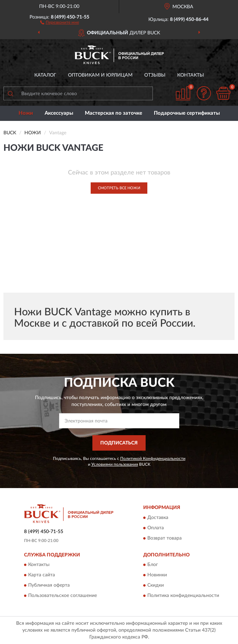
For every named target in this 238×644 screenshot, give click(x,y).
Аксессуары (59, 113)
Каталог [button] (45, 75)
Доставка (158, 518)
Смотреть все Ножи (119, 188)
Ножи (26, 113)
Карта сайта (42, 575)
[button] (60, 22)
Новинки (157, 575)
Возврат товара (165, 538)
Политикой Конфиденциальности (153, 459)
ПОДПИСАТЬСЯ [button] (119, 443)
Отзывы (155, 75)
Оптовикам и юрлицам (100, 75)
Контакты (191, 75)
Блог (153, 565)
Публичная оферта (49, 585)
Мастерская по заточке (114, 113)
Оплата (156, 528)
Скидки (156, 585)
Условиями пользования (115, 464)
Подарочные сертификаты (187, 113)
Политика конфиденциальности (183, 596)
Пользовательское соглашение (63, 596)
